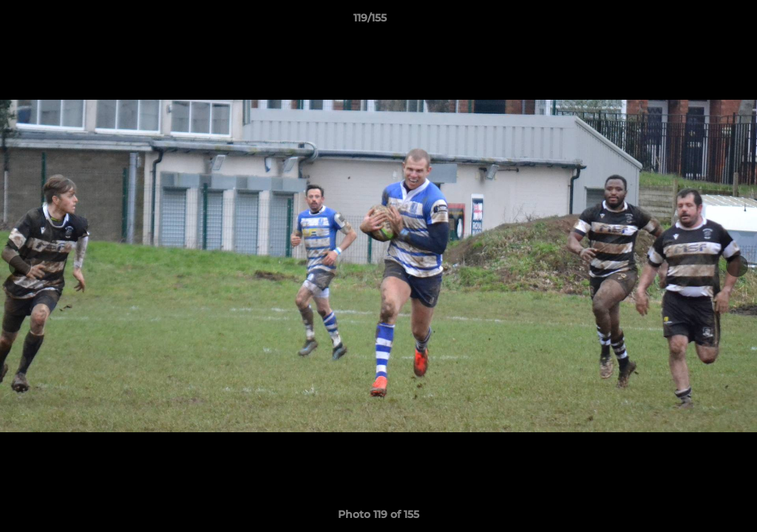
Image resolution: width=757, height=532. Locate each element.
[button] (695, 21)
